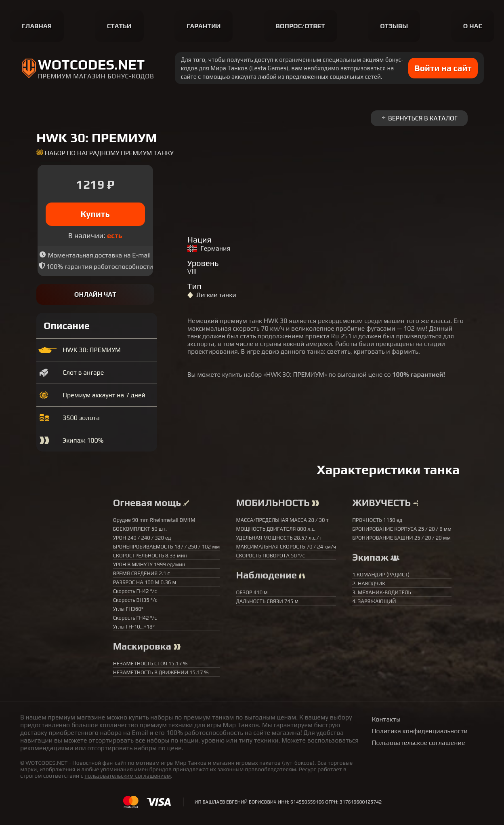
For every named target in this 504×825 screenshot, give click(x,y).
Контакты (386, 719)
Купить (96, 214)
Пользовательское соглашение (419, 743)
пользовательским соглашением (128, 776)
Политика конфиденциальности (420, 731)
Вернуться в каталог (419, 118)
